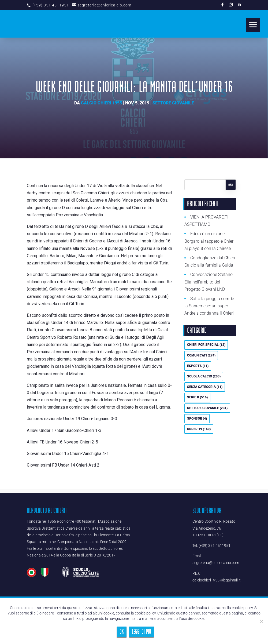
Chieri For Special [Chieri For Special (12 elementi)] (206, 345)
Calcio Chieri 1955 (101, 103)
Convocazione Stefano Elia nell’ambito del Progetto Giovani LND (209, 282)
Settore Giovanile (173, 103)
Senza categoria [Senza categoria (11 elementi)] (205, 387)
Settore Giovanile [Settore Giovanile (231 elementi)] (207, 408)
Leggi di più (142, 632)
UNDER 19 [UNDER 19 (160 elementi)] (199, 429)
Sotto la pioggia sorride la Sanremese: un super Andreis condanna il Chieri (209, 306)
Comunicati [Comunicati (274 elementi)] (201, 355)
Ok (122, 632)
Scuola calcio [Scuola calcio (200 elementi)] (204, 376)
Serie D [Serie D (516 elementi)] (197, 397)
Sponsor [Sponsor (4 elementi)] (197, 419)
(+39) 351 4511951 (50, 5)
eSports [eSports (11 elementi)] (198, 366)
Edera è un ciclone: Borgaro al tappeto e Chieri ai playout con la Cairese (209, 241)
